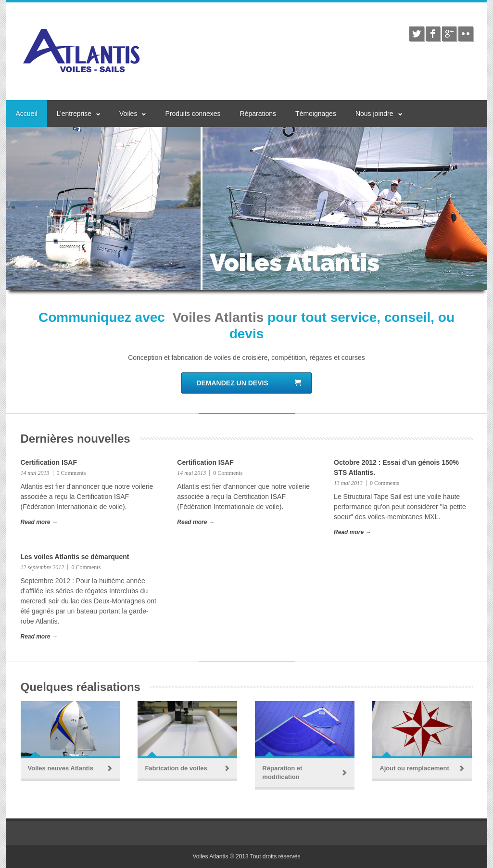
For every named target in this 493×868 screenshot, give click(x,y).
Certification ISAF (49, 462)
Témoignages (316, 114)
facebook (433, 34)
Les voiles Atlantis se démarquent (75, 557)
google (449, 34)
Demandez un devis (249, 383)
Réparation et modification (282, 772)
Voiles (128, 114)
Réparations (258, 114)
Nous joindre (374, 114)
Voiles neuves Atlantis (61, 768)
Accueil (27, 114)
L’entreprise (74, 114)
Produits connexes (193, 114)
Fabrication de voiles (176, 768)
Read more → (39, 522)
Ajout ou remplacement (414, 768)
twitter (417, 34)
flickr (466, 34)
